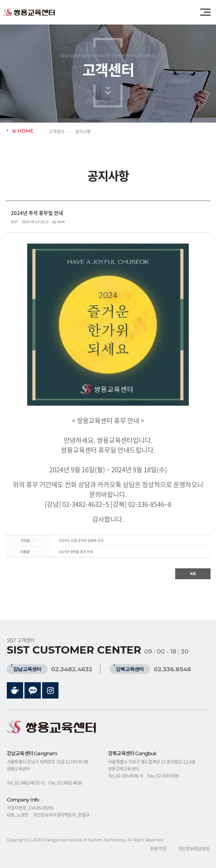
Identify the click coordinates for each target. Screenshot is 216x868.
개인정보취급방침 (194, 848)
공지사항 (83, 131)
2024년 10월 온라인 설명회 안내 (81, 541)
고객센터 (56, 131)
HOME (22, 131)
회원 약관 (158, 848)
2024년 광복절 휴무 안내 (76, 552)
